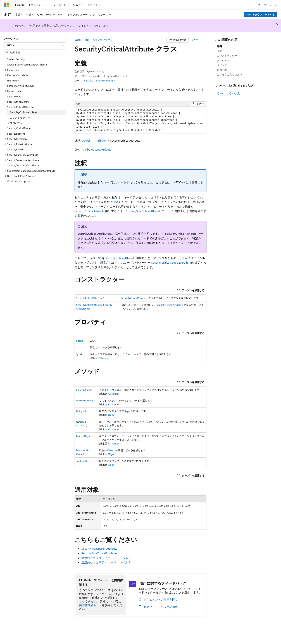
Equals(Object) (84, 390)
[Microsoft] (7, 5)
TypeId (80, 354)
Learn (78, 40)
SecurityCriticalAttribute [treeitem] (24, 112)
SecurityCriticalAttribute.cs (99, 80)
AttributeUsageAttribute (97, 149)
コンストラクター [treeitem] (20, 118)
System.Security (95, 71)
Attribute (100, 140)
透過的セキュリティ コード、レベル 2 (106, 562)
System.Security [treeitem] (16, 59)
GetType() (81, 411)
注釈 (219, 51)
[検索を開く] (259, 5)
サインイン (270, 5)
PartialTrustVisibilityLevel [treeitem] (21, 86)
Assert (114, 202)
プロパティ (223, 60)
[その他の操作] (203, 40)
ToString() (81, 461)
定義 (219, 46)
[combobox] (35, 45)
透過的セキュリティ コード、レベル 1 (106, 558)
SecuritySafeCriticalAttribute (144, 211)
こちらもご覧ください (229, 74)
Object (86, 140)
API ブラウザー (102, 40)
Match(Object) (84, 436)
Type (127, 411)
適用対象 (222, 70)
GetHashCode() (84, 400)
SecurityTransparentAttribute (99, 548)
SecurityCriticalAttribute (90, 211)
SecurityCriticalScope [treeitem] (19, 128)
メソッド (222, 65)
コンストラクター (227, 56)
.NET (87, 40)
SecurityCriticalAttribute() (90, 298)
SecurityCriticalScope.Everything (172, 262)
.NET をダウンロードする (260, 14)
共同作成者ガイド (91, 605)
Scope (80, 341)
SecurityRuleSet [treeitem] (16, 149)
